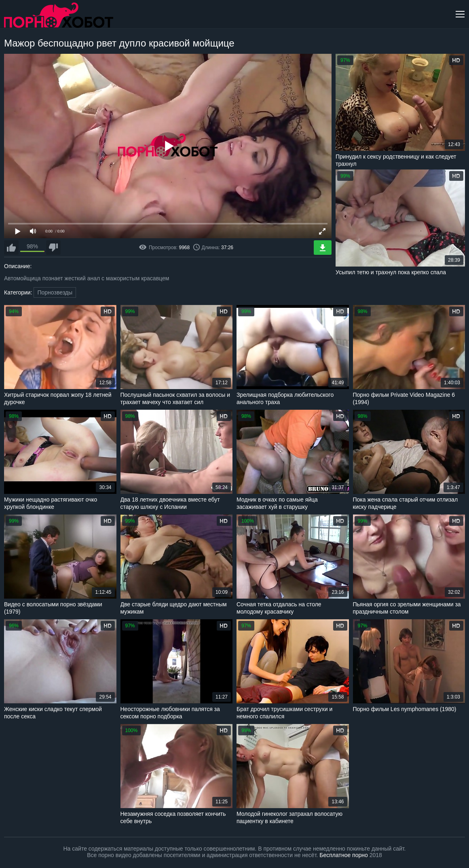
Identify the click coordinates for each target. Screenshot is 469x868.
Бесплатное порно (343, 855)
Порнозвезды (55, 292)
